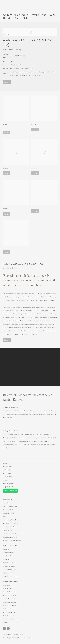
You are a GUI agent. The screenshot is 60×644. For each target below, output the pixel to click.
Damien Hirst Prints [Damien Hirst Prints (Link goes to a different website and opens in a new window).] (8, 552)
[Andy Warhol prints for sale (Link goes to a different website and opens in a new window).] (30, 334)
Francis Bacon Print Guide (10, 622)
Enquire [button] (7, 82)
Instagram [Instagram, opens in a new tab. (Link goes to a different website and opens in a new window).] (4, 628)
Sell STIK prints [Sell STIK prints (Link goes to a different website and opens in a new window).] (7, 588)
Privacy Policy (7, 634)
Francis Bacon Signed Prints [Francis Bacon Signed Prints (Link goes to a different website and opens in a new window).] (10, 576)
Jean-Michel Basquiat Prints (10, 569)
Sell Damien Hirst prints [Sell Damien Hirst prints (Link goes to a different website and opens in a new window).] (9, 595)
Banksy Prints (7, 549)
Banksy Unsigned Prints (9, 513)
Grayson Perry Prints (8, 559)
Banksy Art (6, 503)
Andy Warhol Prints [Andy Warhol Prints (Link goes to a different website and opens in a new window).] (8, 556)
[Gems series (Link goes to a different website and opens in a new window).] (6, 324)
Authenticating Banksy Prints (11, 520)
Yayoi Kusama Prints (8, 573)
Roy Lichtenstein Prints (9, 563)
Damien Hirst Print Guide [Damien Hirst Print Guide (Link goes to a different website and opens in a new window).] (10, 537)
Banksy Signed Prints (9, 510)
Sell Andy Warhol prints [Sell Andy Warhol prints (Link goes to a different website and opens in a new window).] (9, 599)
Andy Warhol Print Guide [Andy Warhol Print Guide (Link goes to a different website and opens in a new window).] (10, 527)
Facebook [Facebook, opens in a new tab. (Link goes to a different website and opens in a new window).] (8, 628)
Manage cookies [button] (18, 634)
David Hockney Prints (9, 566)
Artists (5, 517)
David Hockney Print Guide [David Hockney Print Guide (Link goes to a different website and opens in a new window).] (10, 619)
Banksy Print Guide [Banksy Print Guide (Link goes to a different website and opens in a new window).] (8, 530)
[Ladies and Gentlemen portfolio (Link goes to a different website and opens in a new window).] (38, 324)
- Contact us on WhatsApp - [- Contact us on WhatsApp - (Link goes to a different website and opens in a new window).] (10, 491)
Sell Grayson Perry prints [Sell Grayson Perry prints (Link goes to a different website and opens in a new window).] (10, 602)
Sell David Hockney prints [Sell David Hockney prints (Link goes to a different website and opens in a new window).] (10, 592)
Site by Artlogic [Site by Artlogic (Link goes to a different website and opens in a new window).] (28, 638)
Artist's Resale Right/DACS (10, 523)
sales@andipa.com (45, 414)
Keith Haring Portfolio (9, 612)
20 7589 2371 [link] (10, 487)
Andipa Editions (10, 5)
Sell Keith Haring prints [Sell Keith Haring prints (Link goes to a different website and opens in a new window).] (9, 609)
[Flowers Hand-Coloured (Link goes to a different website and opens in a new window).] (12, 334)
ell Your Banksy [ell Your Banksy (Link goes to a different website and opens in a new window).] (8, 585)
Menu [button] (56, 5)
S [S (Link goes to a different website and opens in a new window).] (3, 585)
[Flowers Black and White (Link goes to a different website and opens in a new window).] (49, 331)
